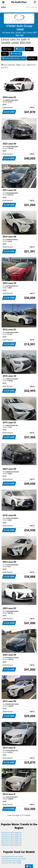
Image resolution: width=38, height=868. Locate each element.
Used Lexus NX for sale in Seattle (11, 863)
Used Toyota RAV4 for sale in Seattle (12, 857)
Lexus (19, 49)
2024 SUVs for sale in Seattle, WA (12, 835)
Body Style (8, 49)
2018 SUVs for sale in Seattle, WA (12, 845)
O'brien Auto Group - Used (14, 58)
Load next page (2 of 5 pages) (19, 815)
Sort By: (32, 58)
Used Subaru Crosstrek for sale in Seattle (14, 859)
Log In (28, 7)
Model (29, 49)
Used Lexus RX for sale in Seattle (11, 861)
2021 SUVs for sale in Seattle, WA (12, 841)
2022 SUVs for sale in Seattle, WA (12, 839)
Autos (3, 7)
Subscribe (34, 7)
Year (5, 54)
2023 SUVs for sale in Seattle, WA (12, 837)
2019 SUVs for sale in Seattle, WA (12, 843)
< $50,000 (16, 54)
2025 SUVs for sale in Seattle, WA (12, 833)
